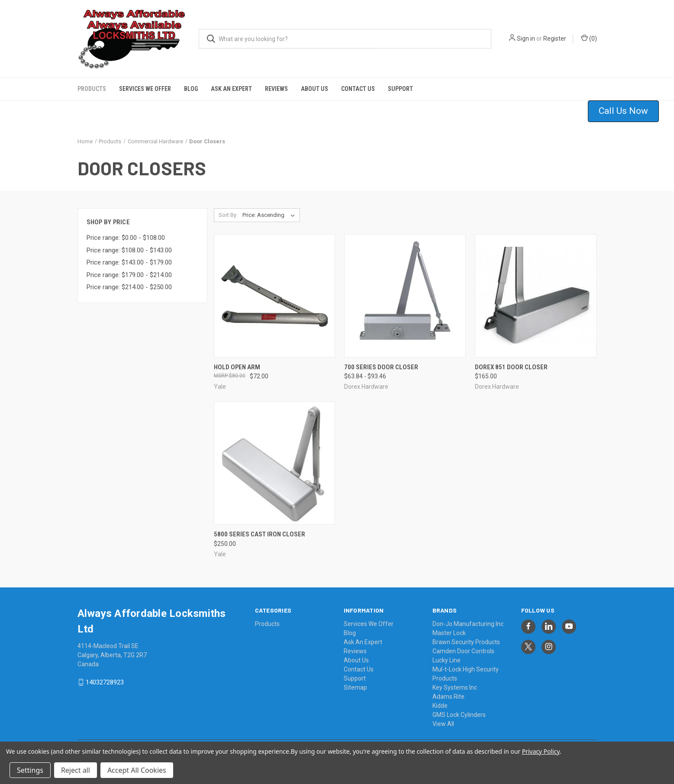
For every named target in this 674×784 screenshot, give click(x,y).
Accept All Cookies (137, 770)
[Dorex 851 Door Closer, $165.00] (536, 296)
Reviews (276, 89)
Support (400, 89)
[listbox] (270, 215)
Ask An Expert (231, 89)
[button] (629, 111)
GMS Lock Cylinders (459, 715)
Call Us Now (623, 111)
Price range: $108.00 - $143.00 (129, 250)
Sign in (526, 39)
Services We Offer (145, 89)
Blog (191, 89)
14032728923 (105, 682)
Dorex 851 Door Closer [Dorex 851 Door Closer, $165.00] (511, 367)
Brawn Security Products (466, 642)
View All (443, 724)
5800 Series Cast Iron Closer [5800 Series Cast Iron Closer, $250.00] (260, 534)
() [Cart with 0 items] (589, 38)
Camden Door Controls (463, 651)
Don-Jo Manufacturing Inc (468, 624)
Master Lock (449, 633)
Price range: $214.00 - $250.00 (129, 287)
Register (555, 39)
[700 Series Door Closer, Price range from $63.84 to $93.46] (405, 296)
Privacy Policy (541, 751)
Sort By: (228, 215)
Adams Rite (448, 697)
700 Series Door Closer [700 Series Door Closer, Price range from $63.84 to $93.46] (381, 367)
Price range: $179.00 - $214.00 (129, 275)
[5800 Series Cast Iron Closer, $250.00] (275, 463)
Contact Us (358, 89)
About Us (314, 89)
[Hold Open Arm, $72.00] (275, 296)
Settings (30, 770)
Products (92, 89)
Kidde (440, 706)
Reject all (76, 770)
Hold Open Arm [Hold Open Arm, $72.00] (237, 367)
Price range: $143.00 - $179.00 (129, 262)
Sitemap (355, 687)
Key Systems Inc (455, 687)
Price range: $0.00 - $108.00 (126, 238)
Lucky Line (447, 660)
